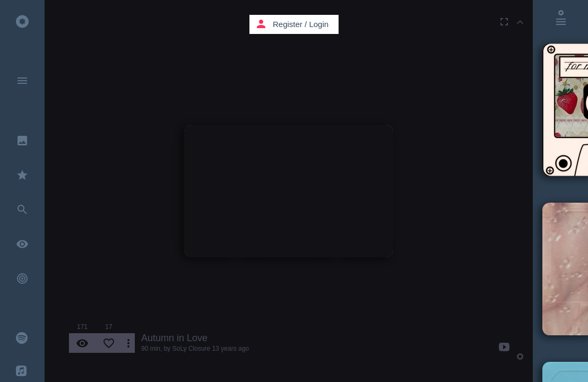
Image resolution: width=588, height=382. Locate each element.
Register (288, 24)
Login (319, 24)
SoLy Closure (192, 349)
